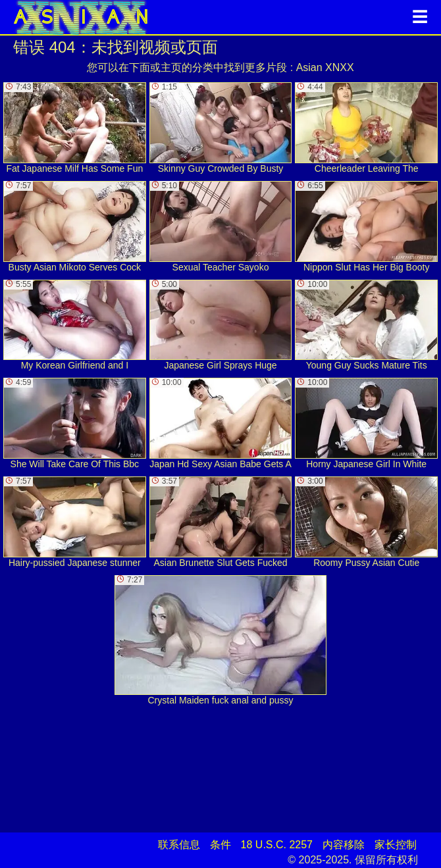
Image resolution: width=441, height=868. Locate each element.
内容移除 (344, 845)
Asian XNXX (325, 67)
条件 (220, 845)
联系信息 (179, 845)
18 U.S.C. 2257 (277, 845)
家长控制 (396, 845)
